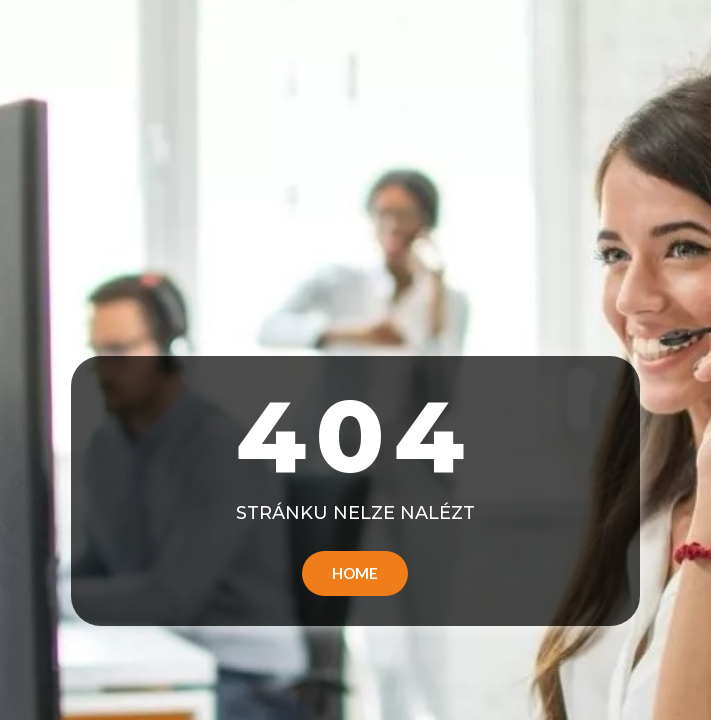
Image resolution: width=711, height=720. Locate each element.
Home (355, 573)
